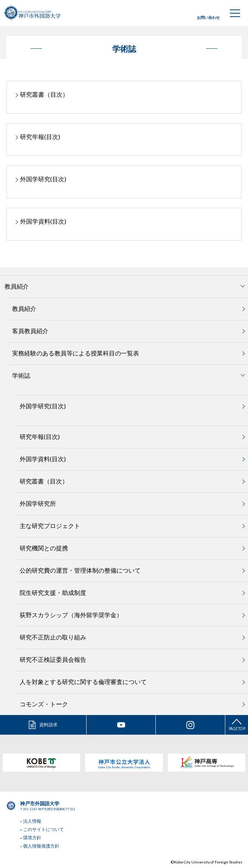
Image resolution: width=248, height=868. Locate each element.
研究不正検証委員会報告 (53, 659)
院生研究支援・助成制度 (53, 592)
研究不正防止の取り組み (53, 637)
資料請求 (48, 725)
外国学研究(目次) (43, 179)
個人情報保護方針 (41, 846)
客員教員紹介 (30, 331)
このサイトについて (43, 829)
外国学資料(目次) (43, 221)
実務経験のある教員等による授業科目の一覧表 (76, 353)
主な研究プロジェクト (50, 526)
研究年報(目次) (40, 137)
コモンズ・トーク (44, 704)
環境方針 (32, 838)
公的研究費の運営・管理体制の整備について (80, 570)
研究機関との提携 (44, 548)
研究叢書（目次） (44, 94)
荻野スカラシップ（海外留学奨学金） (71, 615)
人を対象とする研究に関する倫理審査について (83, 682)
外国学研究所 (38, 503)
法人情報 (32, 821)
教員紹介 (24, 308)
